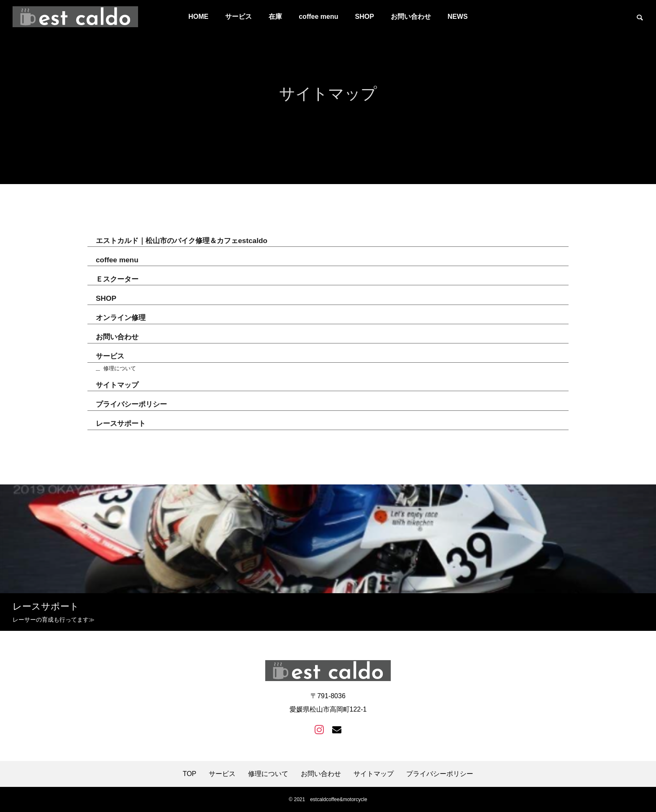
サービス (238, 17)
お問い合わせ (411, 17)
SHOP (364, 17)
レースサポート (121, 425)
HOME (198, 17)
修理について (120, 370)
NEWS (458, 17)
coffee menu (318, 17)
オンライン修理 (121, 319)
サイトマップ (117, 386)
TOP (190, 774)
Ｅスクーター (117, 280)
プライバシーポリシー (131, 405)
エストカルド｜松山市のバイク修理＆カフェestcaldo (182, 242)
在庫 (275, 17)
